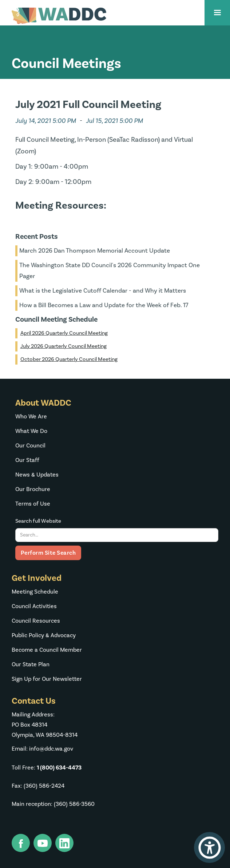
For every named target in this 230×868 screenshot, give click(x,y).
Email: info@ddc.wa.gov (42, 749)
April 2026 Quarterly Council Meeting (64, 333)
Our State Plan (31, 664)
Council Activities (34, 606)
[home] (57, 16)
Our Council (30, 446)
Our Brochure (33, 489)
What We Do (31, 431)
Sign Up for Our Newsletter (47, 679)
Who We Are (31, 417)
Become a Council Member (47, 650)
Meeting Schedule (35, 592)
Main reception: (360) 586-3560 (53, 804)
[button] (217, 13)
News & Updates (37, 475)
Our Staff (27, 460)
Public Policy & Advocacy (44, 635)
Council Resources (36, 621)
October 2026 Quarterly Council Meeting (69, 359)
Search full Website (38, 521)
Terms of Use (33, 504)
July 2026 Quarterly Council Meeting (64, 346)
